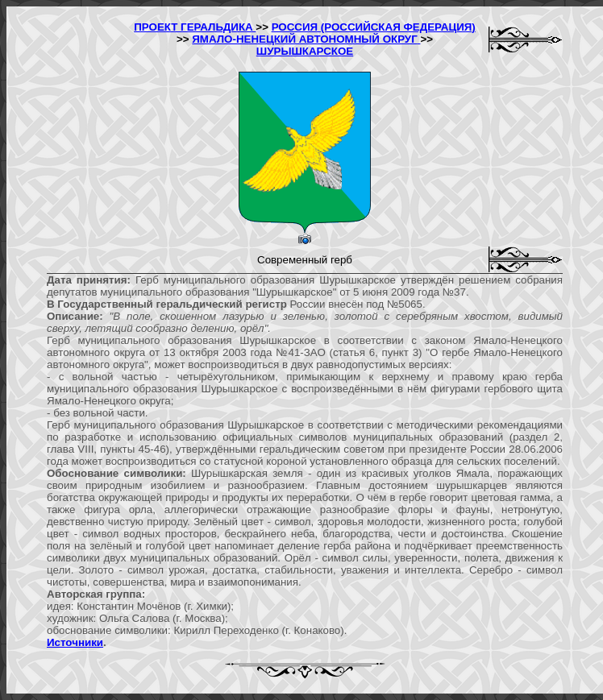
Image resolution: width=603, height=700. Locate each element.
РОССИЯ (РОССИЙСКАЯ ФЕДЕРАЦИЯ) (374, 27)
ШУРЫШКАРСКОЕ (305, 51)
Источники (75, 642)
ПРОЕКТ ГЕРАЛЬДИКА (195, 27)
